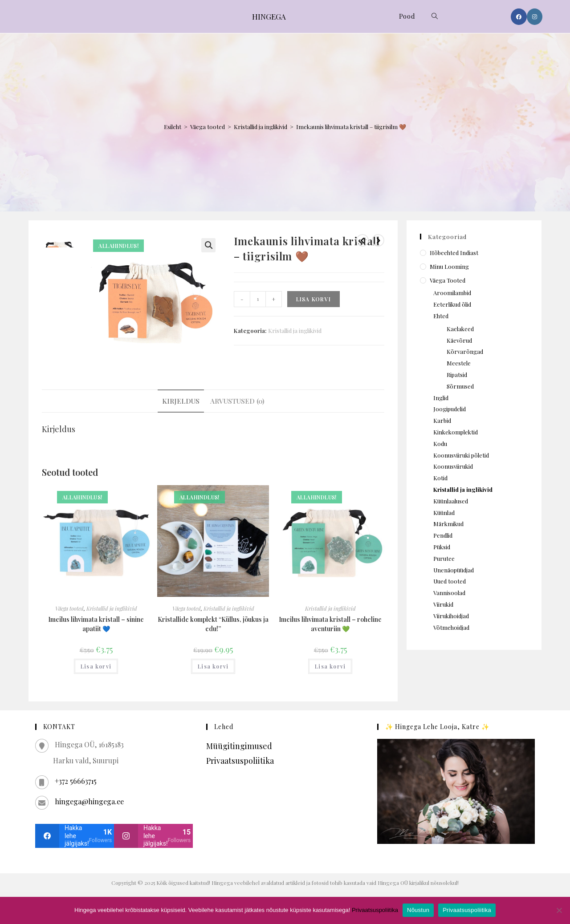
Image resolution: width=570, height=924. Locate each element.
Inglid (441, 398)
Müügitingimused (239, 746)
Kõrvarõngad (465, 351)
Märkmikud (448, 524)
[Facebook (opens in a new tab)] (519, 17)
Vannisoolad (449, 593)
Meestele (459, 363)
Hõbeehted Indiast (454, 253)
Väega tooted (208, 127)
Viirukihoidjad (451, 616)
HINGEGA (269, 16)
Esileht (173, 127)
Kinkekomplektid (456, 432)
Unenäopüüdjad (454, 570)
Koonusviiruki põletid (461, 455)
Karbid (442, 420)
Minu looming (449, 266)
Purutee (444, 558)
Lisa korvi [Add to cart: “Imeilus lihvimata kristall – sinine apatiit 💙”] (96, 666)
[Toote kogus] (258, 299)
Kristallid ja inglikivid (261, 127)
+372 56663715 (76, 781)
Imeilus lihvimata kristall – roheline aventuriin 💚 (330, 624)
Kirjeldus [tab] (181, 401)
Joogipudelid (450, 409)
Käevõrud (459, 340)
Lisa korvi (313, 299)
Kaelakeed (460, 329)
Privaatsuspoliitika (240, 761)
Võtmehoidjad (451, 627)
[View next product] (378, 240)
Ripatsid (457, 375)
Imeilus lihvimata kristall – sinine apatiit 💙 (96, 624)
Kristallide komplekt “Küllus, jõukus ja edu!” (213, 624)
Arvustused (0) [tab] (237, 401)
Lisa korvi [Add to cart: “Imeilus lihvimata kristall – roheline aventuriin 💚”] (330, 666)
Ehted (441, 316)
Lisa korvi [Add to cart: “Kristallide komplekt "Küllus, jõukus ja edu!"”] (213, 666)
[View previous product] (362, 240)
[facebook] (75, 836)
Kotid (440, 478)
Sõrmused (460, 386)
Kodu (440, 444)
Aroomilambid (452, 293)
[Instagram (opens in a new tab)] (535, 17)
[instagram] (153, 836)
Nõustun (418, 910)
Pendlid (443, 535)
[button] (208, 245)
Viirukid (443, 604)
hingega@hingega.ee (89, 801)
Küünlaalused (451, 501)
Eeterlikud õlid (452, 304)
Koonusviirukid (453, 466)
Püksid (442, 547)
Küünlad (444, 513)
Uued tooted (450, 581)
